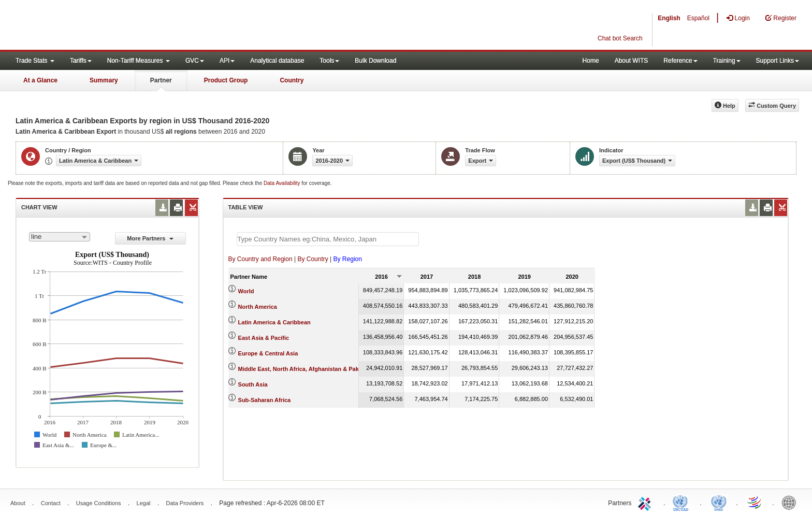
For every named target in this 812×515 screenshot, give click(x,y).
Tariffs (81, 61)
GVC (195, 61)
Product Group (226, 80)
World (246, 291)
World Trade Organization (755, 502)
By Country (313, 259)
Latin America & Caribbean (274, 322)
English (669, 18)
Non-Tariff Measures (139, 61)
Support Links (778, 61)
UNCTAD (683, 502)
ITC (646, 502)
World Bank (791, 502)
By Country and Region (260, 259)
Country (292, 80)
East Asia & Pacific (264, 338)
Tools (329, 61)
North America (258, 307)
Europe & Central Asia (268, 353)
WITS (104, 26)
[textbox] (328, 239)
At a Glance (40, 80)
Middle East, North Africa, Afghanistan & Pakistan (305, 369)
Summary (104, 80)
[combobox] (60, 237)
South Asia (253, 384)
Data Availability (282, 183)
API (227, 61)
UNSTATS (719, 502)
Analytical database (277, 61)
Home (591, 61)
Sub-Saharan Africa (265, 400)
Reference (680, 61)
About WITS (632, 61)
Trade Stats (35, 61)
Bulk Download (375, 61)
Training (727, 61)
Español (698, 18)
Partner (161, 80)
